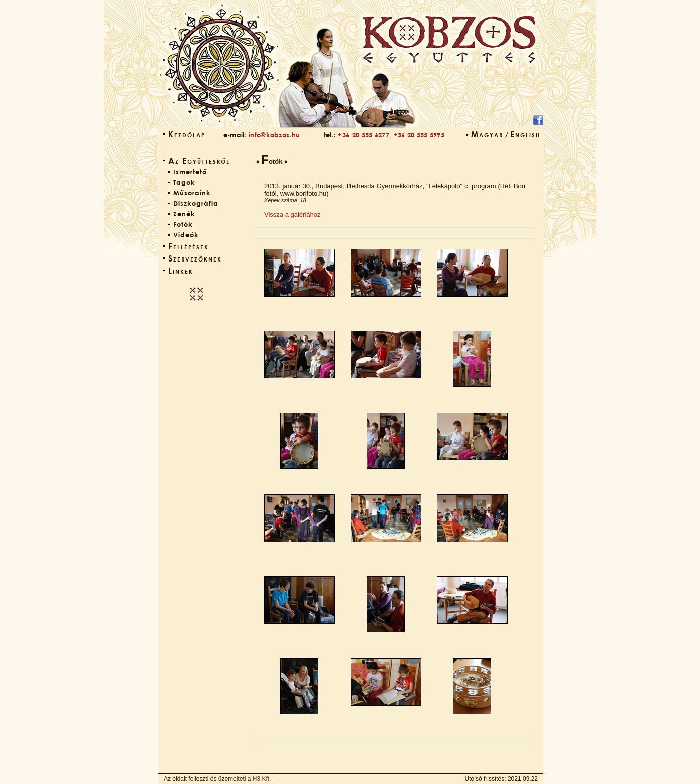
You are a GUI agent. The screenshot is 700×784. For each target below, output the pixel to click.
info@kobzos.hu (274, 135)
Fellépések (189, 246)
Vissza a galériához (293, 215)
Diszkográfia (196, 203)
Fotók (183, 224)
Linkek (181, 270)
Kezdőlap (187, 134)
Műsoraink (192, 193)
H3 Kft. (262, 779)
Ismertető (190, 172)
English (525, 134)
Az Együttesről (199, 160)
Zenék (184, 214)
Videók (186, 235)
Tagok (184, 182)
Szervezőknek (195, 258)
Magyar (487, 134)
